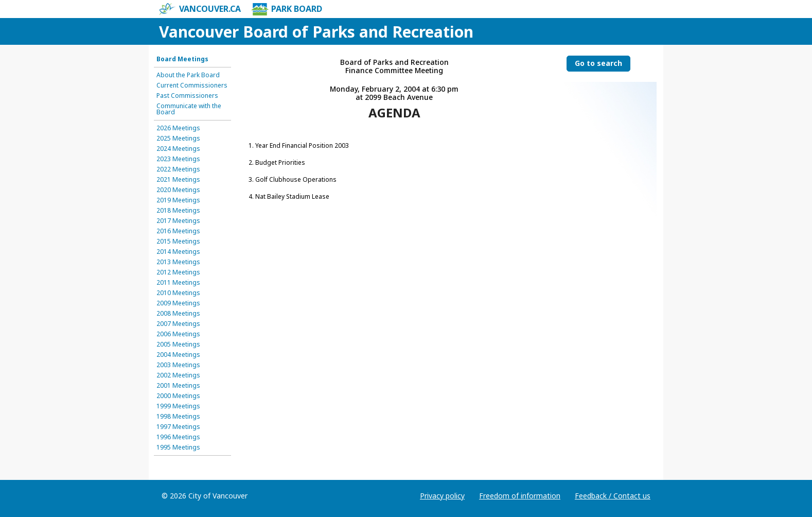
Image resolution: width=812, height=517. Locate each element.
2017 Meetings (178, 221)
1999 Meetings (178, 406)
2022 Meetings (178, 169)
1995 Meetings (178, 447)
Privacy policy (442, 496)
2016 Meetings (178, 231)
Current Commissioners (192, 85)
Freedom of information (520, 496)
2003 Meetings (178, 365)
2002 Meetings (178, 375)
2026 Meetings (178, 128)
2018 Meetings (178, 211)
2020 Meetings (178, 190)
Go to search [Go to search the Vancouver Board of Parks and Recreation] (598, 63)
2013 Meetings (178, 262)
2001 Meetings (178, 386)
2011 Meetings (178, 283)
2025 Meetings (178, 139)
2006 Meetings (178, 334)
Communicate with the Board (189, 109)
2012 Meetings (178, 272)
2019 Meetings (178, 200)
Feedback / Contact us (613, 496)
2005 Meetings (178, 344)
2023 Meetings (178, 159)
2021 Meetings (178, 180)
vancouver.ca (200, 9)
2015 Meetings (178, 242)
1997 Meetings (178, 427)
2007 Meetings (178, 324)
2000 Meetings (178, 396)
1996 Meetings (178, 437)
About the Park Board (188, 75)
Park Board (287, 9)
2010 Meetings (178, 293)
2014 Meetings (178, 252)
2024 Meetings (178, 149)
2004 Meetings (178, 355)
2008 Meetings (178, 314)
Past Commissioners (187, 96)
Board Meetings (182, 59)
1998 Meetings (178, 417)
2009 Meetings (178, 303)
